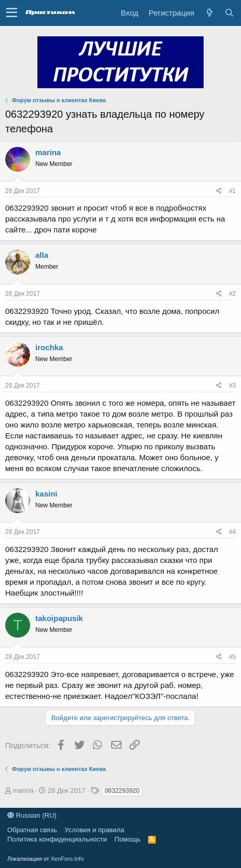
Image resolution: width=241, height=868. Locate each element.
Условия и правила (94, 830)
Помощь (127, 839)
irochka (49, 347)
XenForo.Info (68, 859)
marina (48, 152)
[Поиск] (229, 13)
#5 (232, 657)
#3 (232, 385)
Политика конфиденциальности (57, 839)
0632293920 (122, 791)
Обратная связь (32, 830)
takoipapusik (59, 618)
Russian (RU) (32, 815)
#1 (232, 191)
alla (42, 255)
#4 (232, 532)
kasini (46, 494)
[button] (12, 13)
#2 (232, 294)
